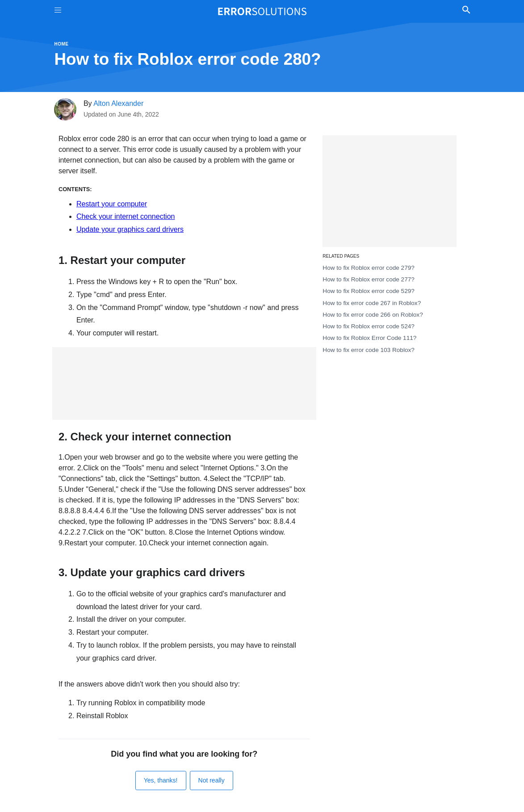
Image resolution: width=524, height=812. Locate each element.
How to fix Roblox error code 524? (369, 326)
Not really (212, 780)
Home (62, 44)
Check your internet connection (126, 216)
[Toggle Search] (467, 11)
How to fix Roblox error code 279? (369, 268)
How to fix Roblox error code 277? (369, 279)
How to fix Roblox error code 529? (369, 291)
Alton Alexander (118, 103)
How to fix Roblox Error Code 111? (369, 338)
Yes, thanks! (161, 780)
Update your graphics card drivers (130, 229)
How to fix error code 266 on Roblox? (373, 315)
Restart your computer (112, 204)
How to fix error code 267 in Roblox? (372, 303)
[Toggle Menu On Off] (58, 11)
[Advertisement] (184, 383)
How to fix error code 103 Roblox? (369, 350)
